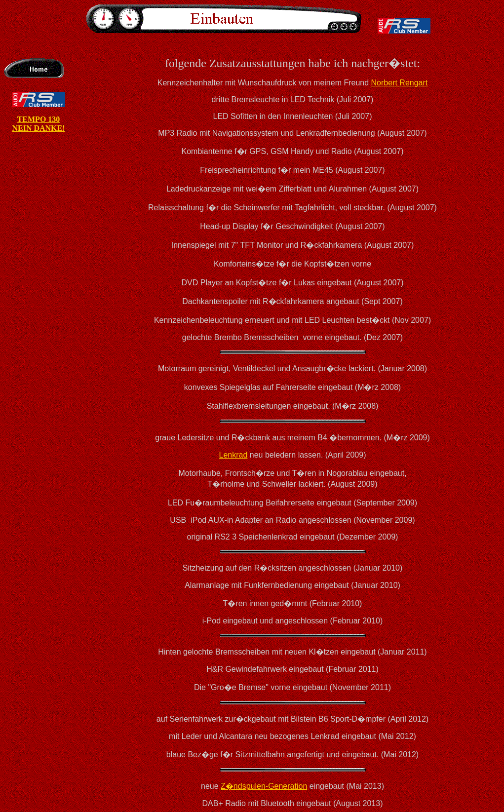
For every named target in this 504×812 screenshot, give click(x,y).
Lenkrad (233, 455)
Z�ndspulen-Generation (264, 786)
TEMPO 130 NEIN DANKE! (38, 124)
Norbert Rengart (400, 83)
